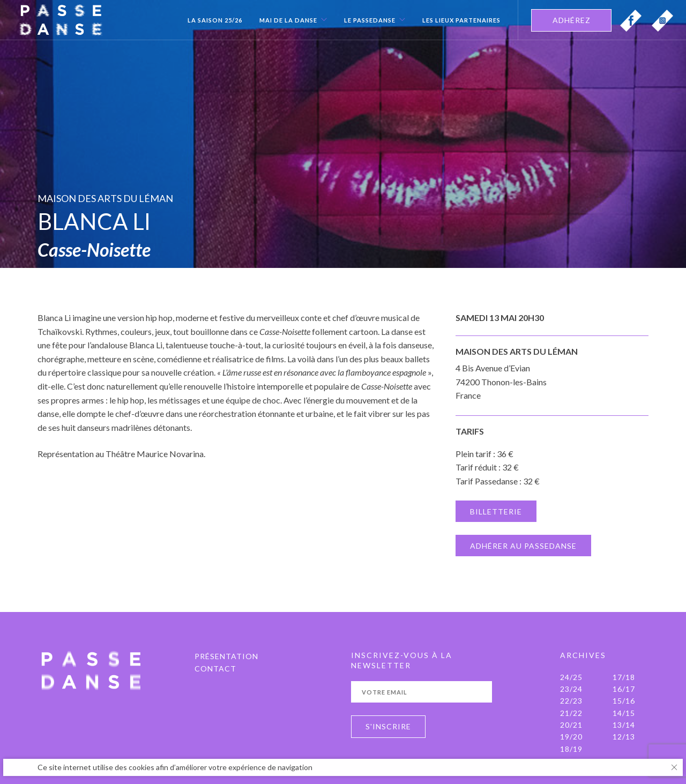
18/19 (571, 749)
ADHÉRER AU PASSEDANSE (523, 546)
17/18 (624, 677)
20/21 (571, 725)
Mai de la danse (288, 20)
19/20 (571, 737)
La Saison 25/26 (215, 20)
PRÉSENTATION (226, 656)
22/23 (571, 701)
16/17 (624, 689)
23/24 (571, 689)
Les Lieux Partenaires (461, 20)
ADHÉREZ (572, 20)
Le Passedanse (370, 20)
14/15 (624, 713)
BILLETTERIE (496, 512)
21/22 (571, 713)
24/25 (571, 677)
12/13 (624, 737)
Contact (215, 669)
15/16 (624, 701)
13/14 (624, 725)
